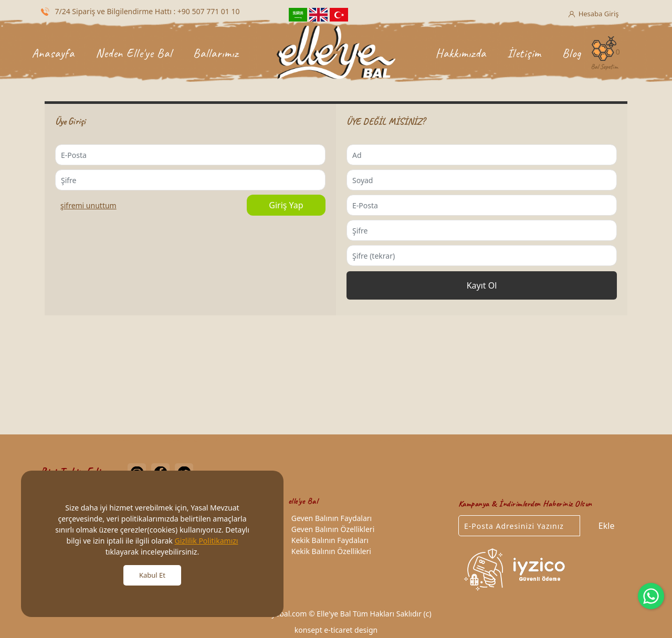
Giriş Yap (286, 205)
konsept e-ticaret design (336, 630)
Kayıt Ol (482, 285)
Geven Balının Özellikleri (331, 529)
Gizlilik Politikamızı (206, 541)
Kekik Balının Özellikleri (330, 551)
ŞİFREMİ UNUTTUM (88, 205)
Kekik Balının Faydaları (328, 540)
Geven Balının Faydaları (330, 518)
